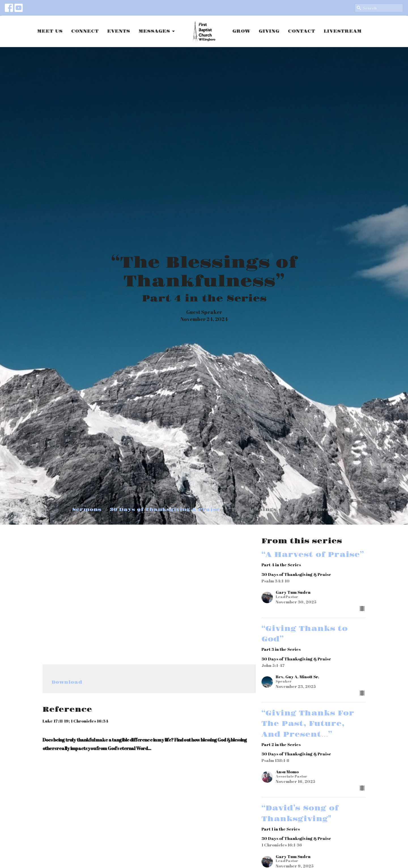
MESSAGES (157, 31)
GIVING (269, 31)
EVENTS (119, 31)
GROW (241, 31)
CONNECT (85, 31)
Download (67, 682)
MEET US (50, 31)
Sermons (87, 510)
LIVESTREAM (343, 31)
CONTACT (301, 31)
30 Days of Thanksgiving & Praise (165, 510)
